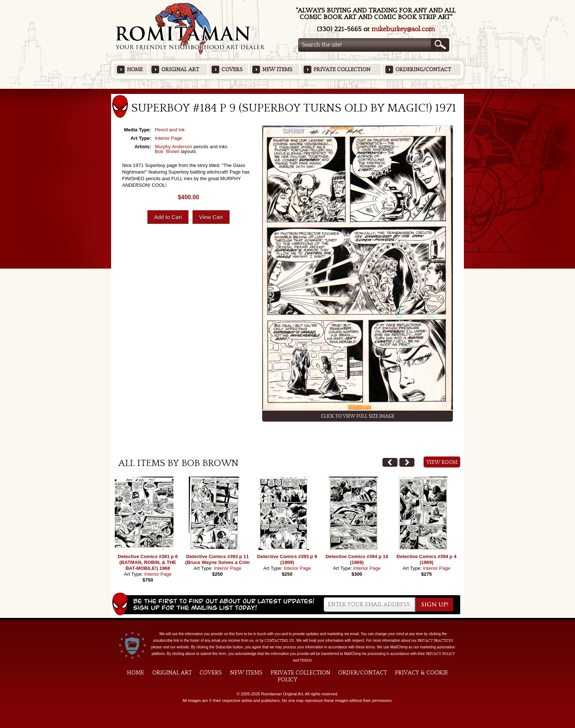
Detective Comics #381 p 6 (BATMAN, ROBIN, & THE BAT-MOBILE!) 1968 (148, 562)
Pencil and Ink (170, 130)
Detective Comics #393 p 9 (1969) (287, 559)
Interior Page (168, 138)
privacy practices (435, 641)
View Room (442, 462)
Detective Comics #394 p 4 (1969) (426, 559)
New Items (277, 70)
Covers (232, 70)
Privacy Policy (440, 654)
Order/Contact (362, 673)
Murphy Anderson (173, 147)
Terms (306, 660)
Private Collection (342, 70)
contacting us (279, 641)
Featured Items (288, 91)
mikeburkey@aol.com (403, 29)
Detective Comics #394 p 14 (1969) (357, 559)
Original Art (180, 70)
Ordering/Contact (423, 70)
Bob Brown (167, 151)
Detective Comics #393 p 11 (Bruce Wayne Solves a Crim (217, 559)
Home (135, 70)
